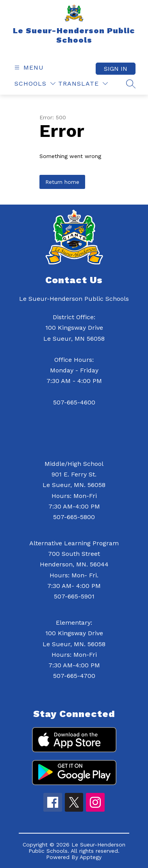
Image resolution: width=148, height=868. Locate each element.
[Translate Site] (83, 84)
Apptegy (91, 857)
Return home (62, 182)
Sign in (116, 69)
